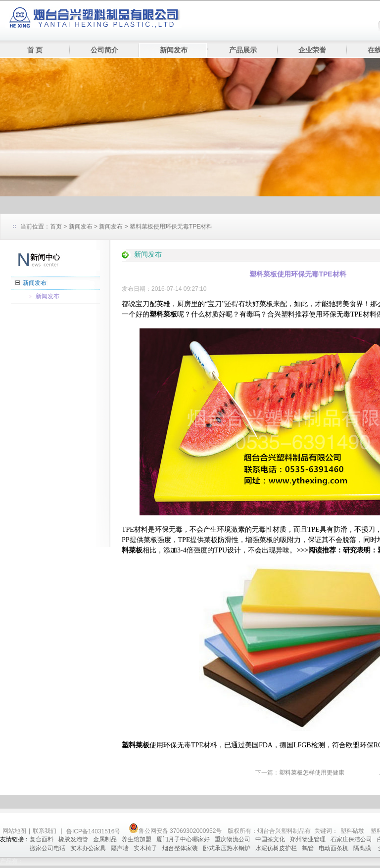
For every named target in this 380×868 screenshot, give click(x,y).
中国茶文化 (270, 839)
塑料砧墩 (352, 831)
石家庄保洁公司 (351, 839)
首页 (56, 227)
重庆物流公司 (233, 839)
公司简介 (104, 50)
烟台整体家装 (180, 848)
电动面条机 (333, 848)
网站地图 (14, 831)
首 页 (35, 50)
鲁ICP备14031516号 (94, 831)
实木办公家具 (88, 848)
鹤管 (308, 848)
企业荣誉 (312, 50)
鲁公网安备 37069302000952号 (175, 831)
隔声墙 (120, 848)
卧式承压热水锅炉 (227, 848)
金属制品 (105, 839)
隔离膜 (363, 848)
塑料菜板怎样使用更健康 (312, 773)
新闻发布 (174, 50)
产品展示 (243, 50)
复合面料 (42, 839)
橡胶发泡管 (73, 839)
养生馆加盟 (137, 839)
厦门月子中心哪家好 (183, 839)
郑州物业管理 (308, 839)
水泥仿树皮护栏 (276, 848)
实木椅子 (145, 848)
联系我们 (45, 831)
